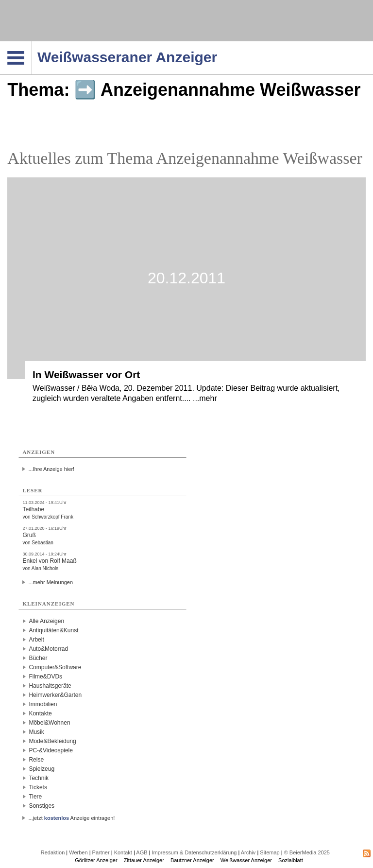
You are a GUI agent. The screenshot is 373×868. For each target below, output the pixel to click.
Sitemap (270, 852)
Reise (36, 760)
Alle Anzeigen (46, 621)
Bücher (38, 658)
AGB (142, 852)
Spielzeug (42, 769)
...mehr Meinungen (51, 582)
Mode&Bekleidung (52, 741)
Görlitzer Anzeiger (96, 860)
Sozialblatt (291, 860)
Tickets (38, 787)
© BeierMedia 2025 (307, 852)
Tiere (35, 797)
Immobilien (43, 704)
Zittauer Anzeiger (144, 860)
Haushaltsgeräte (50, 686)
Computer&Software (55, 667)
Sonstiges (42, 806)
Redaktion (53, 852)
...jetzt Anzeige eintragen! (71, 818)
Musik (36, 732)
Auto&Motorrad (48, 649)
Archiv (248, 852)
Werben (78, 852)
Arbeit (36, 640)
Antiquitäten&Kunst (53, 630)
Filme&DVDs (45, 677)
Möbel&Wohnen (49, 723)
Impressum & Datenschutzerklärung (195, 852)
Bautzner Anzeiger (192, 860)
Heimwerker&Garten (55, 695)
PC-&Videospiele (51, 750)
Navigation (32, 44)
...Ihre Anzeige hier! (51, 469)
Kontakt (123, 852)
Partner (101, 852)
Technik (39, 778)
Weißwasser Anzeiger (246, 860)
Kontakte (40, 713)
